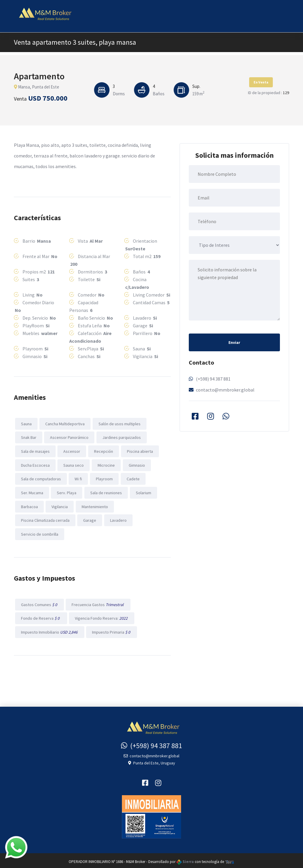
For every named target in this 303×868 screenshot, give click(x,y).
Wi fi (78, 478)
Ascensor (71, 451)
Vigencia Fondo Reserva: (101, 616)
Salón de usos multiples (119, 423)
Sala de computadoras (41, 478)
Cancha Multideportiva (65, 423)
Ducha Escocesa (35, 464)
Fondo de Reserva (41, 616)
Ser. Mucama (32, 492)
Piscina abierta (139, 451)
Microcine (106, 464)
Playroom (104, 478)
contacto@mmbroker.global (225, 390)
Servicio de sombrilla (39, 532)
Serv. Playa (66, 492)
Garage (89, 519)
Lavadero (118, 519)
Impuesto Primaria (111, 630)
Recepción (103, 451)
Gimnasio (136, 464)
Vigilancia (59, 505)
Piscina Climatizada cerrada (45, 519)
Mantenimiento (94, 505)
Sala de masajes (35, 451)
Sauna (26, 423)
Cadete (132, 478)
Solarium (143, 492)
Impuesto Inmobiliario (49, 630)
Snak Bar (28, 437)
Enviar (234, 342)
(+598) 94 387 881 (213, 379)
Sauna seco (73, 464)
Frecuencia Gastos (98, 603)
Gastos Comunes (39, 603)
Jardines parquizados (121, 437)
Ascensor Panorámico (69, 437)
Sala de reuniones (105, 492)
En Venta (261, 82)
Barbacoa (29, 505)
